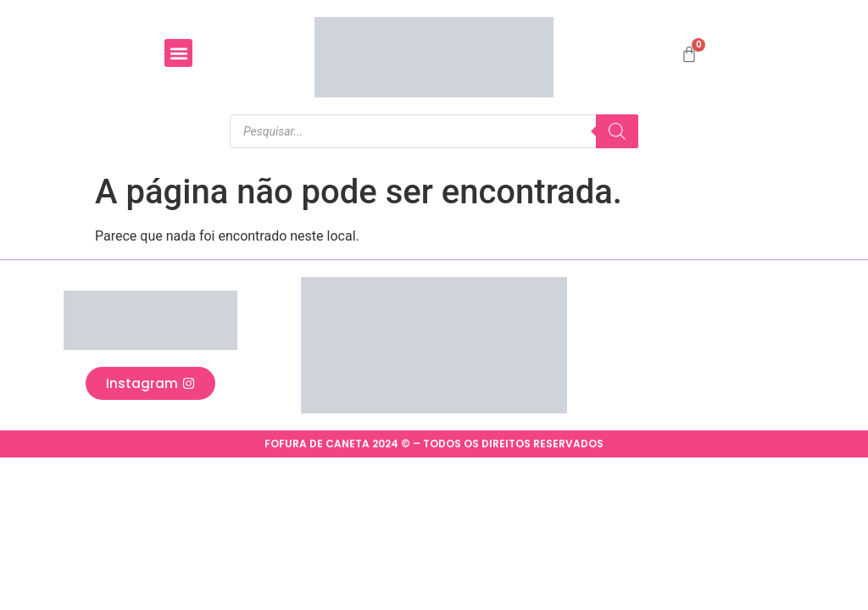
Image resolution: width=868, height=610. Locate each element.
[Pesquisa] (617, 131)
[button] (178, 53)
